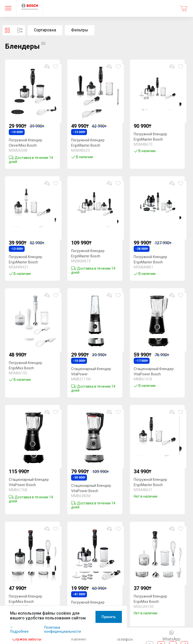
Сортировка (45, 30)
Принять (175, 631)
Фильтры (80, 30)
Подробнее (23, 637)
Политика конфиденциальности (73, 637)
